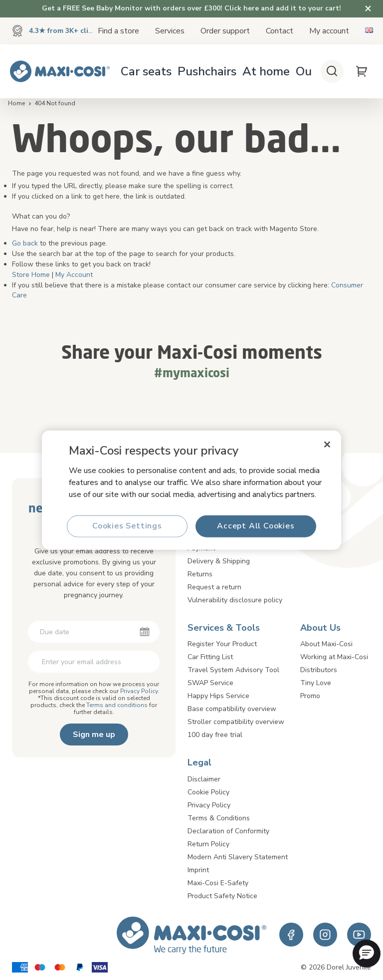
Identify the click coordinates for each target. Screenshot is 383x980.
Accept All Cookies (256, 526)
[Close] (327, 445)
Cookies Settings (127, 526)
